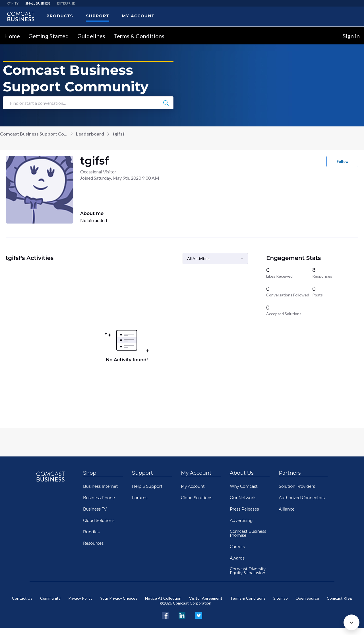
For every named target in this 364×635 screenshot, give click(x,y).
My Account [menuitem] (138, 16)
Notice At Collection (163, 598)
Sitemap (281, 598)
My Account (196, 473)
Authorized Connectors (302, 498)
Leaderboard (90, 134)
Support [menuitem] (97, 16)
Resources (93, 543)
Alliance (287, 509)
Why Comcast (244, 486)
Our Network (243, 498)
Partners (290, 473)
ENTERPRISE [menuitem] (66, 3)
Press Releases (244, 509)
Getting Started (49, 36)
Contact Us (22, 598)
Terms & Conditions (139, 36)
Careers (237, 547)
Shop (90, 473)
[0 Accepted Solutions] (289, 310)
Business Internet (101, 486)
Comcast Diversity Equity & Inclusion (248, 571)
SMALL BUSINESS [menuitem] (38, 3)
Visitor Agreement (206, 598)
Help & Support (147, 486)
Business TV (95, 509)
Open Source (307, 598)
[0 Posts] (335, 291)
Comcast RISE (339, 598)
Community (50, 598)
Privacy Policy (80, 598)
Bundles (91, 532)
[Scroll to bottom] (351, 622)
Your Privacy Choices (119, 598)
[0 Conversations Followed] (289, 291)
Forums (140, 498)
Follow (343, 161)
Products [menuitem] (60, 16)
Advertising (241, 521)
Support (142, 473)
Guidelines (91, 36)
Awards (237, 558)
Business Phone (99, 498)
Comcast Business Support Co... (34, 134)
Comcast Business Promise (248, 533)
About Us (242, 473)
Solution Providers (297, 486)
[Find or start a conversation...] (166, 103)
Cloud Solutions (99, 521)
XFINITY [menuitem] (13, 3)
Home (12, 36)
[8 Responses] (335, 273)
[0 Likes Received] (289, 273)
